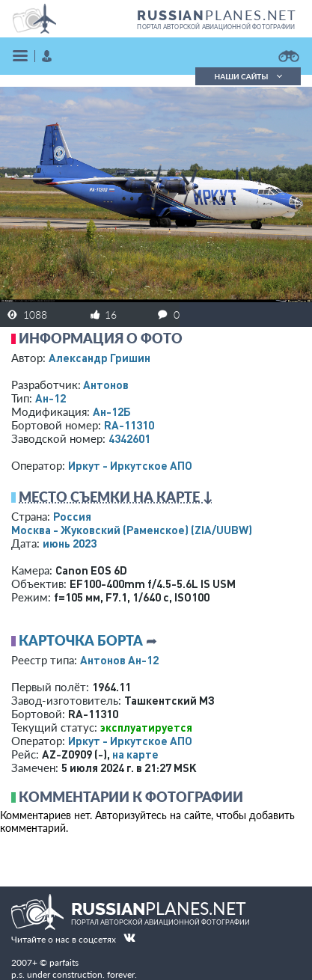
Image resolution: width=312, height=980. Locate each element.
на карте (135, 754)
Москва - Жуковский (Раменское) (132, 530)
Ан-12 (51, 398)
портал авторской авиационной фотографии (216, 27)
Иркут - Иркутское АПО (130, 465)
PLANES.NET (217, 15)
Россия (72, 516)
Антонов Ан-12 (119, 660)
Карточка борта (81, 640)
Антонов (106, 385)
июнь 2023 (70, 543)
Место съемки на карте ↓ (116, 497)
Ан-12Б (112, 411)
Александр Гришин (100, 358)
